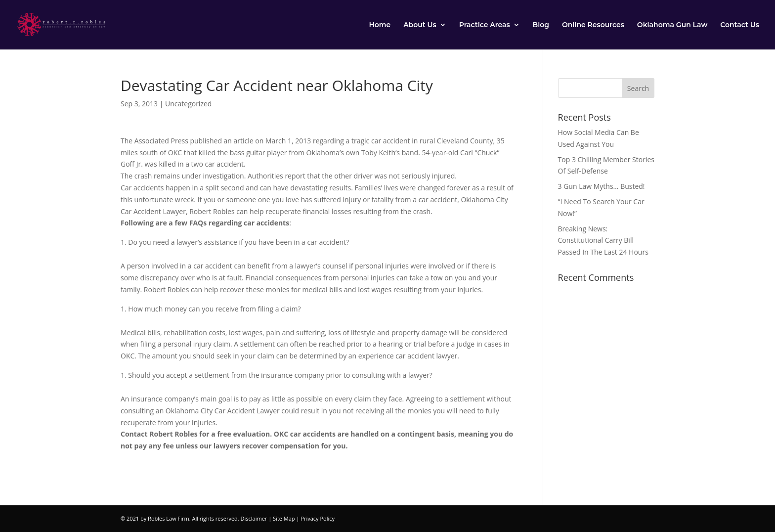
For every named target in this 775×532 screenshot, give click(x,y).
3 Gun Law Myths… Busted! (602, 186)
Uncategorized (188, 104)
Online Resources (593, 25)
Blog (541, 25)
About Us (420, 25)
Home (380, 25)
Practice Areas (485, 25)
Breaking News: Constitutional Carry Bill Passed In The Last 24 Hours (603, 241)
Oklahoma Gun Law (672, 25)
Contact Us (740, 25)
